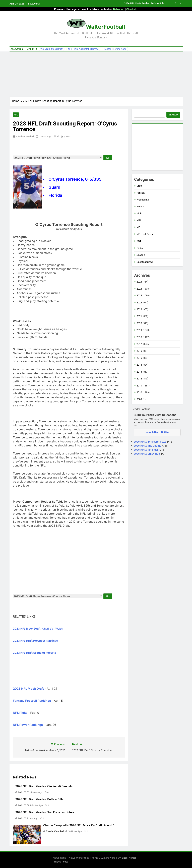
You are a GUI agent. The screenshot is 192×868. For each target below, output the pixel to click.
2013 (139, 372)
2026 (139, 282)
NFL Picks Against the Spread (83, 49)
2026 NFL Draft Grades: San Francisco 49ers (45, 812)
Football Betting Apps (115, 49)
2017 (139, 344)
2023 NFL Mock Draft (27, 629)
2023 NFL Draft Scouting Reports (34, 653)
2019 (139, 330)
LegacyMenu (16, 49)
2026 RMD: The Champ (148, 446)
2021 (139, 316)
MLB (139, 214)
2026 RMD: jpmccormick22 (150, 442)
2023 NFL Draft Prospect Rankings (35, 641)
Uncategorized (145, 262)
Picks (140, 248)
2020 (139, 323)
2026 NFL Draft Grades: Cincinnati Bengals (44, 786)
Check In (32, 49)
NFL (16, 115)
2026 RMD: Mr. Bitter (146, 450)
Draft (139, 186)
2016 (139, 351)
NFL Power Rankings (28, 725)
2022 (139, 309)
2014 (139, 365)
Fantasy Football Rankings (32, 701)
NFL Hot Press (145, 234)
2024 (139, 296)
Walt (20, 792)
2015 (139, 358)
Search (173, 115)
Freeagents (143, 200)
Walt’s (59, 629)
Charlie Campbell (25, 137)
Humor (140, 207)
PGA (139, 241)
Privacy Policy (61, 862)
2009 (139, 399)
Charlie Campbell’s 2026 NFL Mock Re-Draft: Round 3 (79, 825)
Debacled (119, 9)
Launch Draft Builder (157, 432)
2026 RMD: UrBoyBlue (147, 454)
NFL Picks (20, 713)
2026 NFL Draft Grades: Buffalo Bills (144, 4)
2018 (139, 337)
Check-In (132, 9)
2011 (139, 386)
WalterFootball (105, 27)
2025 (139, 289)
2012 (139, 379)
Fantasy (141, 193)
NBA (139, 220)
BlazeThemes (129, 858)
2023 (139, 303)
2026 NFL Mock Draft (52, 49)
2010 (139, 392)
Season (141, 255)
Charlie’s (47, 629)
